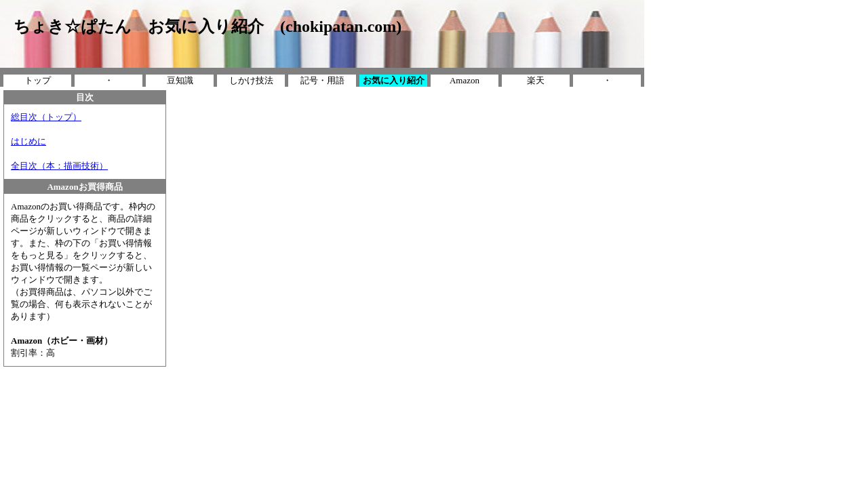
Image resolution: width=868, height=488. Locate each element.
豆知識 (180, 80)
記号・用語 (322, 80)
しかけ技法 (251, 80)
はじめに (28, 141)
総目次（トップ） (46, 117)
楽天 (536, 80)
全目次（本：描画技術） (59, 166)
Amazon (465, 80)
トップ (38, 80)
